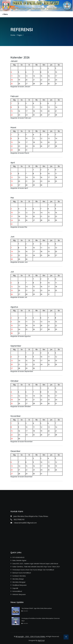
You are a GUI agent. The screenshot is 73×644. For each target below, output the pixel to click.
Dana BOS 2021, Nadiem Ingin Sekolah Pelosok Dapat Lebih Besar (35, 563)
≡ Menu (5, 14)
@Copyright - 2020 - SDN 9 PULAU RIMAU (30, 636)
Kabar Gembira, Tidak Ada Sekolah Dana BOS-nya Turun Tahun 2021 (36, 567)
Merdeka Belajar (18, 579)
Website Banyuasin (19, 594)
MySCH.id (41, 640)
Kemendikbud (17, 591)
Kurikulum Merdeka (19, 576)
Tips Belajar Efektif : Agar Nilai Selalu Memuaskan (37, 608)
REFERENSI (28, 35)
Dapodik (15, 588)
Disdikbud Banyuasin (19, 585)
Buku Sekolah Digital (19, 560)
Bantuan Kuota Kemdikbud (22, 573)
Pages (20, 35)
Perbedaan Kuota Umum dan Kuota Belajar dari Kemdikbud (33, 570)
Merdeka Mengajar (19, 582)
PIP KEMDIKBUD (18, 557)
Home (13, 35)
